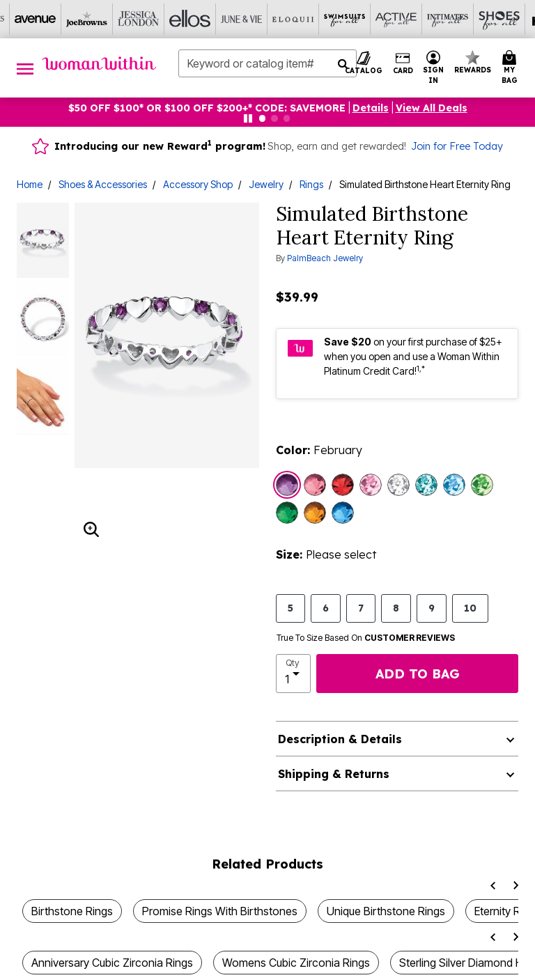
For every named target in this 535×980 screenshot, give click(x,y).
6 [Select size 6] (326, 608)
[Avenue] (36, 19)
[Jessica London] (139, 19)
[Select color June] (371, 485)
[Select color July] (343, 485)
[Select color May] (287, 513)
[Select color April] (398, 485)
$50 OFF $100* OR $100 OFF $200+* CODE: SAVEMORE (207, 108)
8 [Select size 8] (396, 608)
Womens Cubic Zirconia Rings (296, 963)
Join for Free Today (457, 146)
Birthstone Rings (72, 911)
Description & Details (340, 739)
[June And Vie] (242, 19)
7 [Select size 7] (361, 608)
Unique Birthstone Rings (386, 911)
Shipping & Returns (334, 774)
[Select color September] (343, 513)
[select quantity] (293, 674)
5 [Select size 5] (290, 608)
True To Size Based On (366, 638)
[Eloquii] (293, 19)
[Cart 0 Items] (512, 68)
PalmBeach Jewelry (325, 258)
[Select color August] (482, 485)
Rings (311, 184)
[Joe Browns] (87, 19)
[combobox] (267, 63)
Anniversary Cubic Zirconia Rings (112, 963)
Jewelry (266, 184)
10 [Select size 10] (470, 608)
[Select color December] (426, 485)
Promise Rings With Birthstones (220, 911)
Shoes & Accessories (103, 184)
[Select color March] (454, 485)
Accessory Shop (198, 184)
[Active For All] (396, 19)
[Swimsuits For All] (345, 19)
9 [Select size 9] (432, 608)
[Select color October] (315, 485)
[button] (371, 108)
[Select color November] (315, 513)
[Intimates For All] (448, 19)
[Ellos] (190, 19)
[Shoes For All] (499, 19)
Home (30, 184)
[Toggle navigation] (25, 68)
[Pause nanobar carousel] (248, 118)
